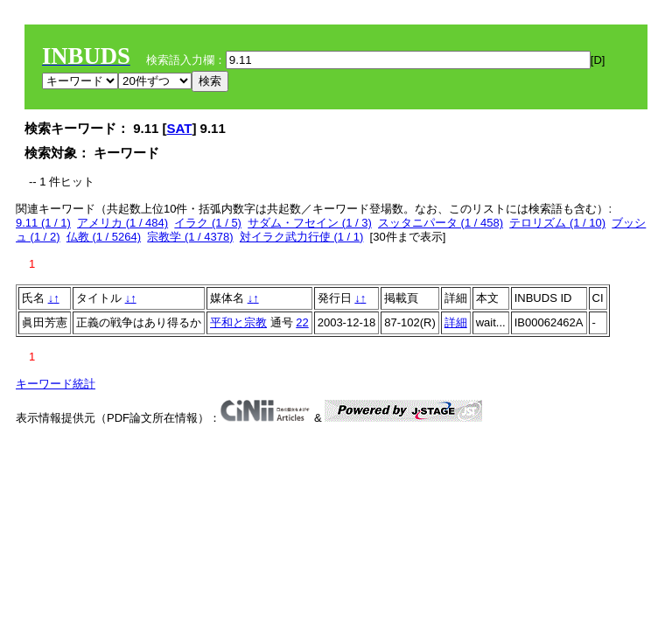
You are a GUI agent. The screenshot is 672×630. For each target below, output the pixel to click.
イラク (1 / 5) (208, 223)
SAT (180, 128)
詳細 (456, 322)
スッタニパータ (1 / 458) (441, 223)
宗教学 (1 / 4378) (190, 237)
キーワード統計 (56, 384)
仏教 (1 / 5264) (104, 237)
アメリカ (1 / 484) (122, 223)
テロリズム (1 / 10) (557, 223)
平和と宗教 (238, 322)
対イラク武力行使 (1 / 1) (302, 237)
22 (302, 322)
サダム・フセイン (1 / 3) (310, 223)
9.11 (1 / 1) (43, 223)
